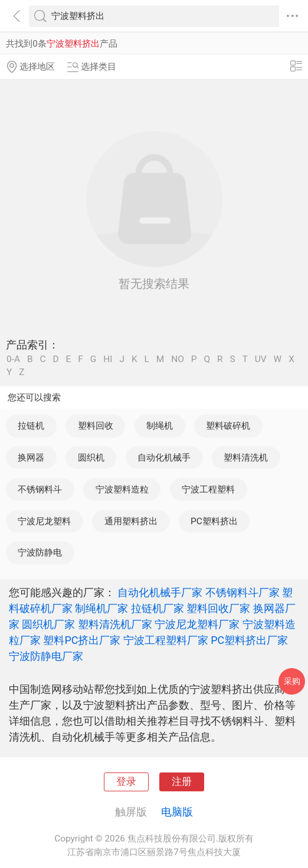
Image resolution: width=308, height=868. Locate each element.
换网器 (31, 458)
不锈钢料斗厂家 (243, 592)
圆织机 (91, 458)
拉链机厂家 (158, 608)
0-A (13, 359)
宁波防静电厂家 (46, 656)
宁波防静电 (40, 553)
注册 (182, 782)
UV (261, 359)
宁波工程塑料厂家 (166, 640)
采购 (292, 681)
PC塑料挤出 (214, 521)
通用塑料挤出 (131, 521)
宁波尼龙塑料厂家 (197, 624)
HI (108, 359)
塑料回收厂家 (218, 608)
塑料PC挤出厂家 (82, 640)
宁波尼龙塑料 (44, 521)
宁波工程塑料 (208, 489)
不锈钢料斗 (40, 489)
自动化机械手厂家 (160, 592)
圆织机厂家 (48, 624)
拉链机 (31, 426)
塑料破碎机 (228, 426)
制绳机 (160, 426)
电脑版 (177, 812)
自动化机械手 (164, 458)
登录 (126, 782)
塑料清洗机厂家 (115, 624)
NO (178, 359)
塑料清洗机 (246, 458)
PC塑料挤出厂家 (249, 640)
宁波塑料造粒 (122, 489)
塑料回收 (96, 426)
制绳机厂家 (101, 608)
